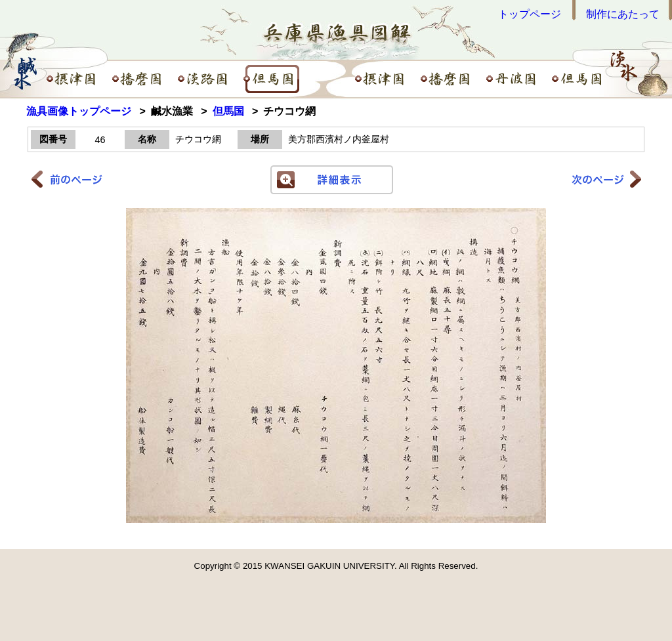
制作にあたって (623, 14)
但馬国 (228, 111)
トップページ (530, 14)
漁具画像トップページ (79, 111)
